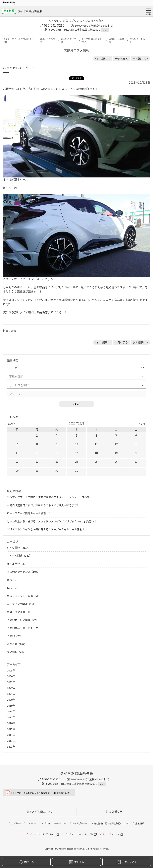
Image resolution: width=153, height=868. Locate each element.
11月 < (12, 424)
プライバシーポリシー (55, 823)
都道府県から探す (48, 40)
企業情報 (140, 823)
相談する (26, 862)
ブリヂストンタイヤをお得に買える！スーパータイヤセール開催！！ (47, 529)
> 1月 (142, 424)
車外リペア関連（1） (19, 612)
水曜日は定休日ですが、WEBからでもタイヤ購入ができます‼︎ (43, 505)
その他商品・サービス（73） (24, 628)
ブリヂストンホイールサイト (79, 834)
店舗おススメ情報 (116, 40)
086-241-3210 (54, 25)
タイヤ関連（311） (18, 548)
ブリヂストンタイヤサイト (42, 834)
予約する (76, 862)
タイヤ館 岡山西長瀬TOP (92, 40)
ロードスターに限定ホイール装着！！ (29, 513)
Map (105, 30)
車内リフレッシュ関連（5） (23, 596)
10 (76, 444)
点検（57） (14, 580)
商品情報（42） (16, 652)
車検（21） (14, 588)
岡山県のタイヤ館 (68, 40)
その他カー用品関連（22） (23, 620)
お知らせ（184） (17, 644)
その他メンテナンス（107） (23, 572)
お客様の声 (113, 811)
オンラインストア (111, 834)
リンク (34, 823)
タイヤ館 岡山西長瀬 (30, 11)
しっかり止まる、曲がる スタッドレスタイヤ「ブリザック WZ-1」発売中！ (52, 521)
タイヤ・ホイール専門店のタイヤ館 (18, 40)
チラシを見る (127, 862)
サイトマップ (18, 823)
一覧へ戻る (121, 59)
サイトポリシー (80, 823)
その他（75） (15, 636)
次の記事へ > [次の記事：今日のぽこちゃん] (140, 59)
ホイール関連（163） (19, 556)
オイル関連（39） (17, 564)
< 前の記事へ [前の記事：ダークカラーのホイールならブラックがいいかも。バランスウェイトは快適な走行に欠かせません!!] (102, 59)
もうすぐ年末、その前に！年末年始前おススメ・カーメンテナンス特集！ (50, 497)
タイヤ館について (40, 811)
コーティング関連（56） (21, 604)
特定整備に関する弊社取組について (111, 823)
